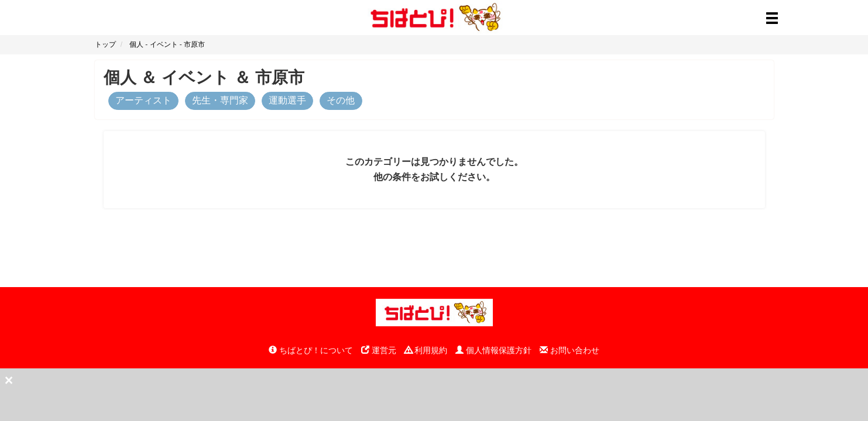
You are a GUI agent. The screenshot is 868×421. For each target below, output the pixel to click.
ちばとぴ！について (311, 350)
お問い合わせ (569, 350)
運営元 (379, 350)
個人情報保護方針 (493, 350)
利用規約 (426, 350)
